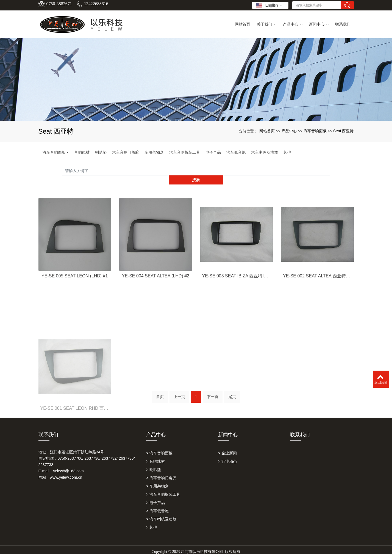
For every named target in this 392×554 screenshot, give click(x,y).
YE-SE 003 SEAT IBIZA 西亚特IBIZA (237, 282)
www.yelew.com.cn (66, 468)
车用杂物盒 (154, 152)
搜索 (330, 171)
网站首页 (267, 131)
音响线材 (82, 152)
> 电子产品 (155, 494)
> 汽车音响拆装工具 (163, 485)
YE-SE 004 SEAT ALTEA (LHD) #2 (156, 282)
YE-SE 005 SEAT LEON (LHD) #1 (75, 282)
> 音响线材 (155, 452)
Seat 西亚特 (344, 131)
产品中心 (289, 131)
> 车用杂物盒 (157, 477)
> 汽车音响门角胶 (161, 469)
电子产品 (213, 152)
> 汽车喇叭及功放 (161, 510)
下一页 (213, 391)
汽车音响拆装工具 (185, 152)
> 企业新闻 (227, 444)
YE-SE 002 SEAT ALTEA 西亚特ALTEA (317, 282)
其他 (287, 152)
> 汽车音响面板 (159, 444)
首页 (160, 391)
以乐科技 (184, 548)
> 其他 (152, 518)
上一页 (179, 391)
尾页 (232, 391)
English (269, 5)
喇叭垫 (101, 152)
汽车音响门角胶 (126, 152)
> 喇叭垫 (154, 461)
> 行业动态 (227, 452)
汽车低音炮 (236, 152)
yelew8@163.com (68, 462)
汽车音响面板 (315, 131)
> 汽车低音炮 (157, 502)
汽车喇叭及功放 (265, 152)
